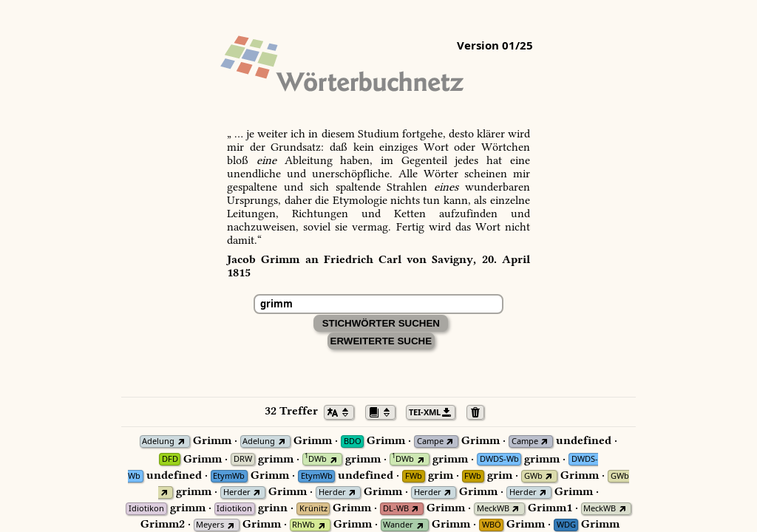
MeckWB (493, 509)
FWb (414, 476)
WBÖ (492, 525)
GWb (533, 476)
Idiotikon (146, 509)
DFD (170, 459)
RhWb (303, 525)
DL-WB (396, 509)
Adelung (158, 441)
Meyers (210, 525)
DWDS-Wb (499, 459)
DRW (243, 459)
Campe (430, 441)
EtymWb (229, 476)
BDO (353, 441)
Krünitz (313, 509)
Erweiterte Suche (381, 341)
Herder (237, 492)
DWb (316, 459)
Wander (398, 525)
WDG (566, 525)
